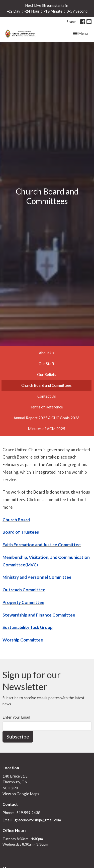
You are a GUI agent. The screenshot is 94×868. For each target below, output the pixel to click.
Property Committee (23, 602)
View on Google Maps (21, 794)
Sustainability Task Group (28, 627)
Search (72, 22)
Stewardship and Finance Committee (39, 615)
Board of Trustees (21, 532)
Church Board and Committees (46, 385)
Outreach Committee (24, 590)
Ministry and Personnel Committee (37, 577)
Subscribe (18, 736)
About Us (46, 353)
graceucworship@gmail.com (38, 820)
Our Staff (46, 364)
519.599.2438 (28, 813)
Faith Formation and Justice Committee (42, 545)
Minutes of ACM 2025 (46, 429)
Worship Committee (23, 640)
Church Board (16, 520)
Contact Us (47, 396)
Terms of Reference (47, 407)
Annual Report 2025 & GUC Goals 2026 (46, 418)
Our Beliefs (47, 374)
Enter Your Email (16, 717)
